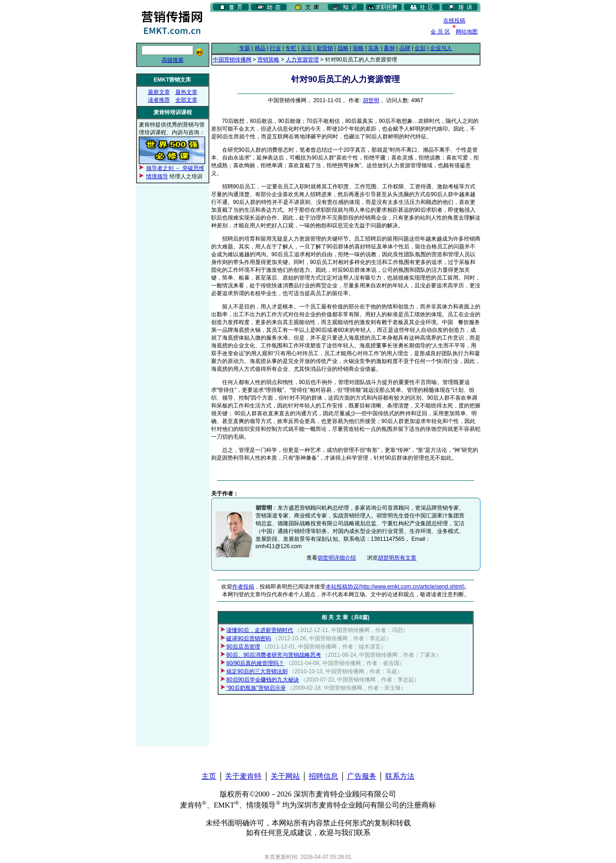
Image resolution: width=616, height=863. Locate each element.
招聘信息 (323, 776)
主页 (209, 776)
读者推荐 (159, 100)
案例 (389, 48)
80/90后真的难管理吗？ (255, 663)
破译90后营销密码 (248, 638)
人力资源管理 (302, 60)
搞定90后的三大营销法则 (257, 671)
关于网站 (285, 776)
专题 (245, 48)
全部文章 (186, 100)
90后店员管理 (243, 647)
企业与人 (441, 48)
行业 (275, 48)
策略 (358, 48)
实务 (374, 48)
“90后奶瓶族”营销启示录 (256, 688)
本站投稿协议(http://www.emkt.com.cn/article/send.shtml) (395, 587)
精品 (260, 48)
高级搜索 (173, 60)
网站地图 (467, 32)
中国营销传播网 (232, 60)
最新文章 (159, 92)
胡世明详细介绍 (337, 558)
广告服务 (362, 776)
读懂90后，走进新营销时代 (259, 630)
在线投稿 (454, 21)
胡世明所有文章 (397, 558)
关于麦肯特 (243, 776)
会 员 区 (440, 32)
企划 (420, 48)
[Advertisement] (317, 27)
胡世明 (371, 100)
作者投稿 (243, 587)
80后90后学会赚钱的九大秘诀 (263, 680)
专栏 (291, 48)
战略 (343, 48)
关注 (306, 48)
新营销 (325, 48)
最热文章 (186, 92)
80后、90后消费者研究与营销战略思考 (274, 655)
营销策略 (268, 60)
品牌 (405, 48)
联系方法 (400, 776)
